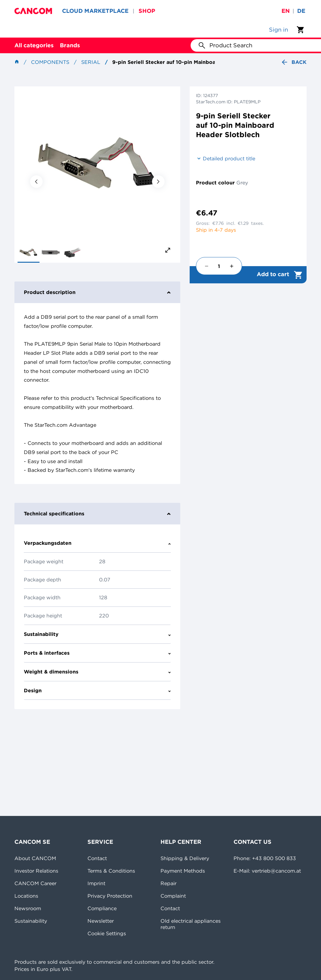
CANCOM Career (35, 883)
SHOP (147, 11)
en (286, 11)
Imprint (96, 883)
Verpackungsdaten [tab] (97, 543)
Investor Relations (36, 871)
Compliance (102, 908)
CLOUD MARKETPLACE (95, 11)
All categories (34, 45)
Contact (97, 858)
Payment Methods (183, 871)
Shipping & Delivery (185, 858)
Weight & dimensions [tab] (97, 672)
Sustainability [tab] (97, 634)
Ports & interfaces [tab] (97, 653)
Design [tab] (97, 690)
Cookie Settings (107, 933)
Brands (70, 45)
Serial (91, 62)
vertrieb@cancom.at (276, 871)
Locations (26, 896)
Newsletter (101, 921)
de (301, 11)
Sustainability (31, 921)
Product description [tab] (97, 292)
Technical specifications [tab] (97, 513)
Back (294, 62)
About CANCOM (35, 858)
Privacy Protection (110, 896)
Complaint (173, 896)
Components (50, 62)
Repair (168, 883)
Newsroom (28, 908)
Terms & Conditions (111, 871)
